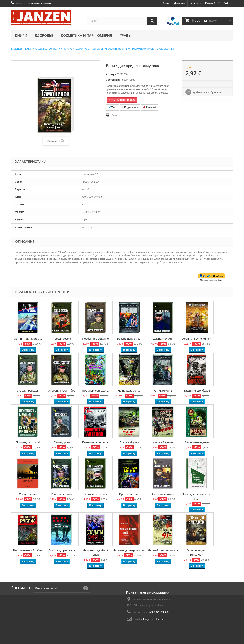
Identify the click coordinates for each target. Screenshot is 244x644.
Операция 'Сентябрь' (62, 390)
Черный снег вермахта (163, 550)
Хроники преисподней (197, 339)
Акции (166, 3)
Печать (116, 115)
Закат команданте (197, 442)
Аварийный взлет (163, 494)
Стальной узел (129, 442)
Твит (113, 107)
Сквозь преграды (28, 390)
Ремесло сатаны (62, 494)
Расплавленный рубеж (28, 550)
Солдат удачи (28, 494)
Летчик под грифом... (28, 339)
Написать (195, 3)
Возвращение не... (129, 339)
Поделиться (130, 107)
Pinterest (150, 107)
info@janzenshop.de (153, 619)
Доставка (180, 3)
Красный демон (163, 442)
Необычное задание (95, 339)
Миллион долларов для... (129, 550)
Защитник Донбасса (197, 390)
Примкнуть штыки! (28, 442)
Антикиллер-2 (163, 390)
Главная (17, 49)
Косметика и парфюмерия (86, 35)
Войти (227, 3)
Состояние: (113, 80)
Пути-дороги (62, 442)
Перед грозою (62, 339)
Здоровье (44, 35)
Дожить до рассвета (62, 550)
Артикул (111, 74)
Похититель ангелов (95, 442)
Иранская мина (129, 494)
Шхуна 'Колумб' (163, 339)
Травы (126, 35)
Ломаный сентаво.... (95, 390)
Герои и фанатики (95, 494)
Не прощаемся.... (129, 390)
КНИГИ (21, 35)
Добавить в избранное (206, 92)
